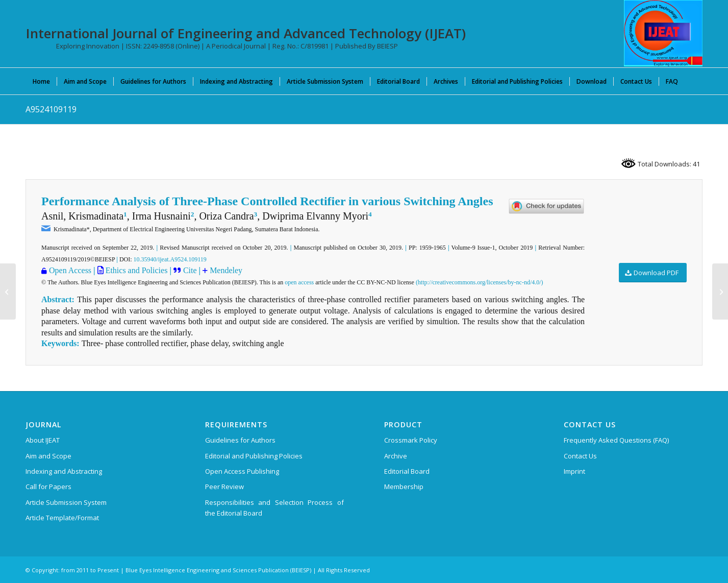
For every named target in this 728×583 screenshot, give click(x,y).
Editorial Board (407, 471)
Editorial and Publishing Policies (254, 456)
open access (299, 282)
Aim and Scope (48, 456)
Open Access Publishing (242, 471)
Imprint (574, 471)
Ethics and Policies (136, 270)
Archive (396, 456)
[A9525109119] (720, 291)
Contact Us (580, 456)
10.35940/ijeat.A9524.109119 (170, 259)
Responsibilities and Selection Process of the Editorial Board (274, 508)
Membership (404, 487)
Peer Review (224, 487)
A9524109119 (51, 109)
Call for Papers (48, 487)
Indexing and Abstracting (64, 471)
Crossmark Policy (411, 440)
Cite (191, 270)
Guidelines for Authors (240, 440)
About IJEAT (43, 440)
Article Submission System (66, 502)
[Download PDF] (653, 273)
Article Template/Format (62, 518)
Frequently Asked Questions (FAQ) (616, 440)
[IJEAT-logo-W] (663, 33)
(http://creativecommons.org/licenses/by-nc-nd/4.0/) (480, 282)
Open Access (70, 270)
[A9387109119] (8, 291)
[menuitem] (41, 81)
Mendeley (226, 270)
